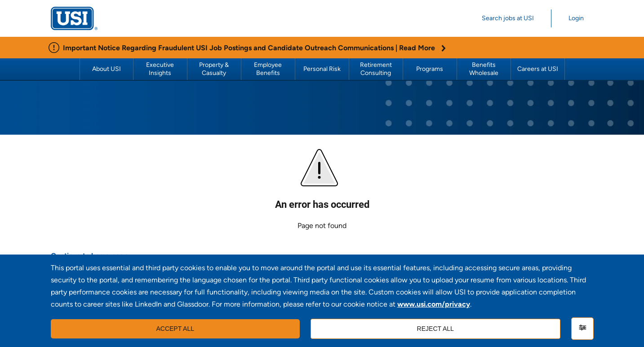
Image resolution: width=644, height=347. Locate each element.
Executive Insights (161, 69)
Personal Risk (322, 69)
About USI (107, 69)
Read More (423, 48)
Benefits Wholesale (484, 69)
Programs (430, 69)
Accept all (175, 329)
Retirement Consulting (377, 69)
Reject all (435, 329)
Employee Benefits (269, 69)
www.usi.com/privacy (434, 304)
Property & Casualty (215, 69)
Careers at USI (538, 69)
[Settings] (582, 329)
